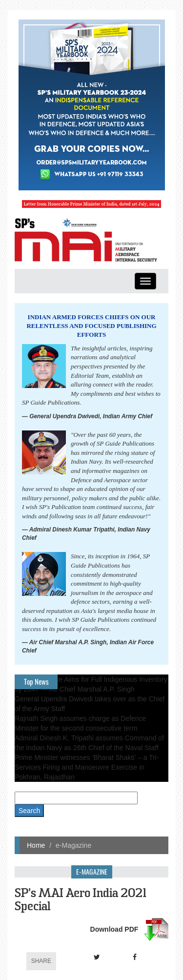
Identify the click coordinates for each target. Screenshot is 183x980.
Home (36, 845)
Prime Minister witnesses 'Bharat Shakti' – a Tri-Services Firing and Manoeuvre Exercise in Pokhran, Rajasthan (87, 767)
